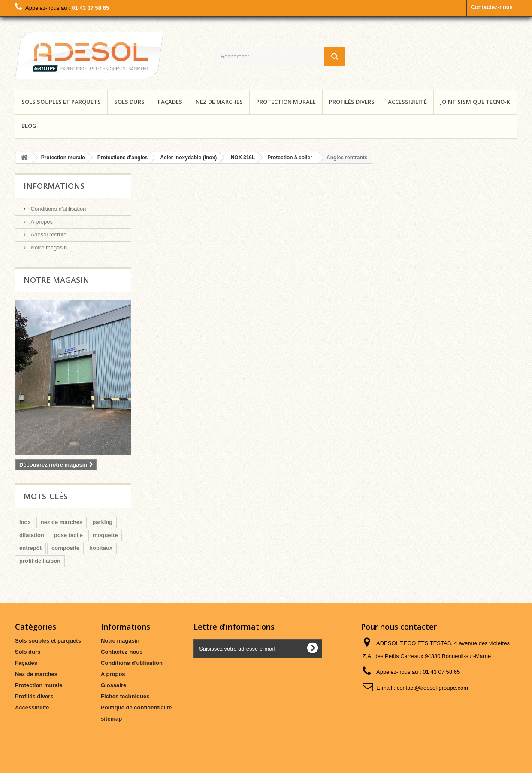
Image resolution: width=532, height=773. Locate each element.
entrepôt (30, 548)
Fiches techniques (125, 696)
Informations (54, 186)
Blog (29, 126)
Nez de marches (219, 102)
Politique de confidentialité (136, 708)
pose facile (68, 535)
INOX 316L (242, 158)
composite (65, 548)
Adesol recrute (48, 235)
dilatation (32, 535)
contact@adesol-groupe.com (432, 688)
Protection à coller (290, 158)
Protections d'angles (123, 158)
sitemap (111, 719)
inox (25, 522)
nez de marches (62, 522)
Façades (170, 102)
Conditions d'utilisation (58, 209)
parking (102, 522)
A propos (41, 222)
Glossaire (113, 685)
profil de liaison (40, 561)
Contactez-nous (492, 7)
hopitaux (101, 548)
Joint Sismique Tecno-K (475, 102)
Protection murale (286, 102)
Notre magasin (48, 247)
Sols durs (129, 102)
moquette (105, 535)
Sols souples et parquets (61, 102)
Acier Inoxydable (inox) (188, 158)
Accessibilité (407, 102)
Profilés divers (352, 102)
